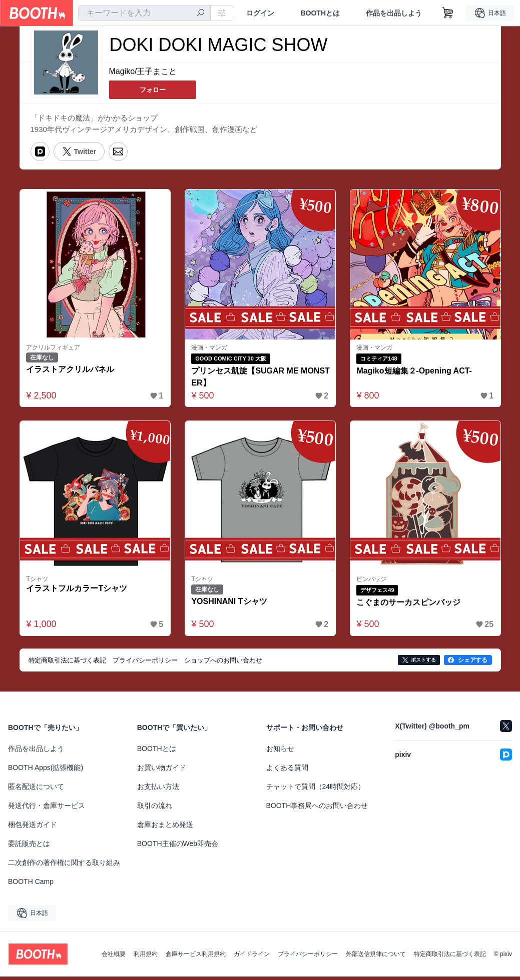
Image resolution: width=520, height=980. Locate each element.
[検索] (201, 13)
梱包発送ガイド (33, 828)
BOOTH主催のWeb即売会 (178, 847)
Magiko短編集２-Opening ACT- (417, 372)
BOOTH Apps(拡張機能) (46, 771)
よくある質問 (287, 771)
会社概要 (114, 957)
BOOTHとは (320, 13)
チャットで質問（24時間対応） (316, 790)
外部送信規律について (376, 957)
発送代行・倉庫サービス (47, 809)
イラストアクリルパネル (73, 371)
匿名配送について (36, 790)
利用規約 (146, 957)
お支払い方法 (158, 790)
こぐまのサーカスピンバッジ (411, 606)
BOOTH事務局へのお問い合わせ (317, 809)
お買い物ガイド (162, 771)
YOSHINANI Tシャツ (231, 605)
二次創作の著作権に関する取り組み (64, 866)
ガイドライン (252, 957)
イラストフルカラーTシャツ (79, 592)
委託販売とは (29, 847)
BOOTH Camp (31, 885)
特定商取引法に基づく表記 (450, 957)
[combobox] (144, 13)
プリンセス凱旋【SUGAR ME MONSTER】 (258, 378)
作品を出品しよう (394, 13)
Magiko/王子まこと (143, 72)
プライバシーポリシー (308, 957)
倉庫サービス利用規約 (196, 957)
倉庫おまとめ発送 (165, 828)
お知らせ (280, 752)
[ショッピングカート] (448, 13)
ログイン (260, 13)
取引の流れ (155, 809)
